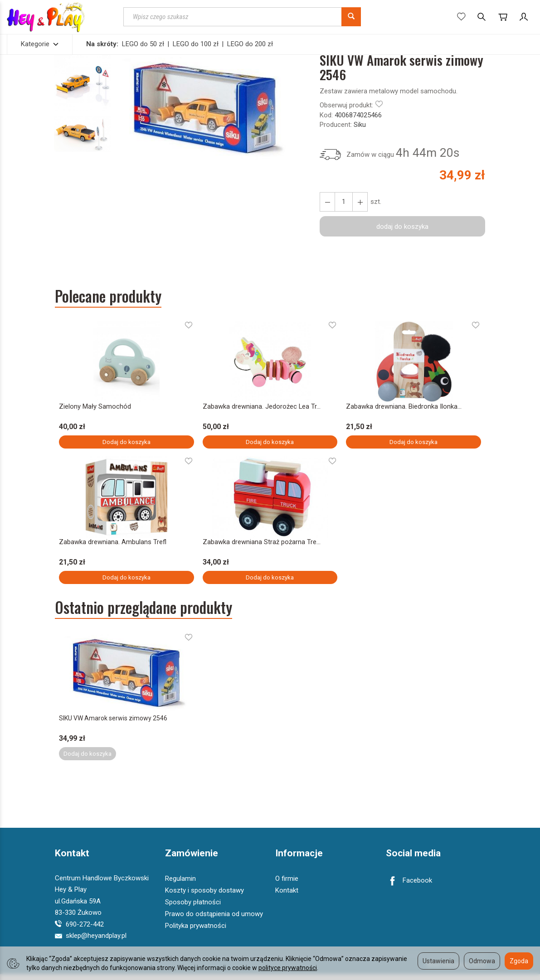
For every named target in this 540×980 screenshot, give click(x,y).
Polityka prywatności (196, 932)
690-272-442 (79, 930)
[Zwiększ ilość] (327, 202)
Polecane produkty (108, 296)
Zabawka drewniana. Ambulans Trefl (113, 545)
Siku (360, 125)
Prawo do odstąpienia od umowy (214, 920)
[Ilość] (344, 202)
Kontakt (72, 860)
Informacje (299, 860)
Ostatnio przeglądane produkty (144, 612)
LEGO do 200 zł (250, 44)
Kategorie (40, 44)
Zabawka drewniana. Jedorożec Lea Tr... (261, 407)
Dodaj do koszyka (126, 443)
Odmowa (482, 961)
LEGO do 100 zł (196, 44)
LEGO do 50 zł (143, 44)
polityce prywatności (288, 968)
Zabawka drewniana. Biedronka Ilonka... (404, 407)
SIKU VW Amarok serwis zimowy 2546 (114, 723)
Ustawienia (438, 961)
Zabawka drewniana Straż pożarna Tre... (261, 545)
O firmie (287, 884)
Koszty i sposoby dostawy (204, 896)
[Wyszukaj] (351, 17)
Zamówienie (192, 860)
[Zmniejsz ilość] (360, 202)
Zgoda (519, 961)
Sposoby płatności (193, 908)
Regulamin (180, 884)
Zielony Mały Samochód (95, 407)
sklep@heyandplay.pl (91, 941)
